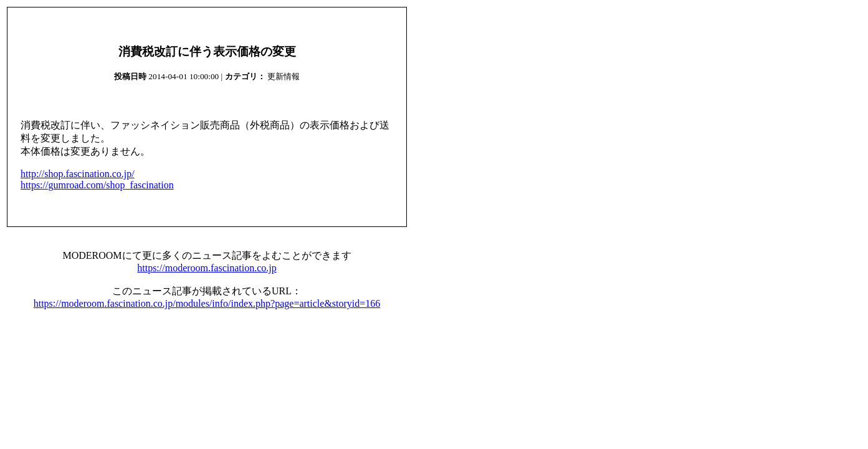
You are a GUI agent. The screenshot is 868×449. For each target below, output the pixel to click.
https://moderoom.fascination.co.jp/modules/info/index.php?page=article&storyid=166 (207, 303)
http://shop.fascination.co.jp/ (78, 174)
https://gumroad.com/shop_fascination (97, 185)
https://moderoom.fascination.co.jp (207, 268)
